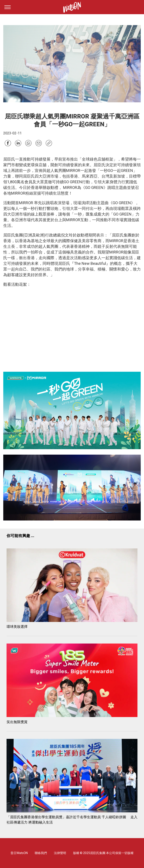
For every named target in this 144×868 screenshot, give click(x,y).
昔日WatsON (19, 853)
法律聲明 (60, 853)
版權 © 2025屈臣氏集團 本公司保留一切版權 (103, 853)
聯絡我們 (41, 853)
